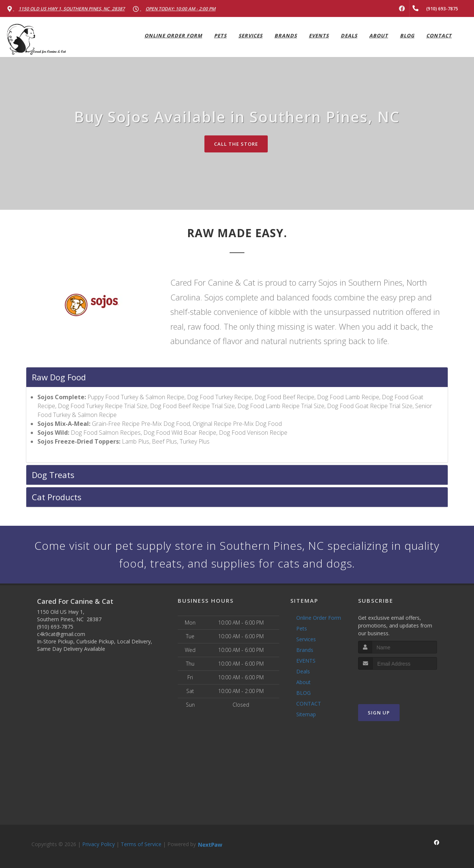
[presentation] (398, 684)
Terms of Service (141, 844)
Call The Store (236, 144)
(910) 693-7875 (55, 627)
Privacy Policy (99, 844)
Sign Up (379, 713)
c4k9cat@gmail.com (61, 634)
